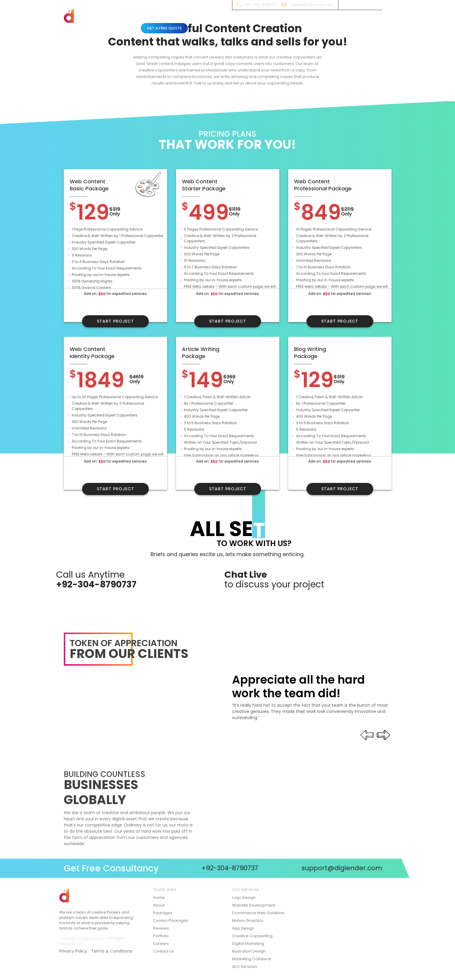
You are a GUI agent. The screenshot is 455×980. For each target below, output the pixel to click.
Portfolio (161, 936)
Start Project (115, 321)
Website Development (254, 905)
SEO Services (245, 967)
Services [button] (185, 21)
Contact (326, 22)
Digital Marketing (248, 944)
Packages (212, 22)
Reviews (303, 22)
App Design (243, 928)
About (165, 22)
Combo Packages (246, 22)
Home (147, 22)
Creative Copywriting (252, 936)
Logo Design (244, 897)
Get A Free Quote (164, 28)
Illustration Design (249, 951)
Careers (161, 944)
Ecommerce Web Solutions (258, 913)
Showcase (279, 22)
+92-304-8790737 (261, 5)
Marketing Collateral (252, 959)
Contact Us (163, 951)
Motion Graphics (248, 921)
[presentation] (383, 735)
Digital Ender (94, 938)
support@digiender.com (312, 5)
